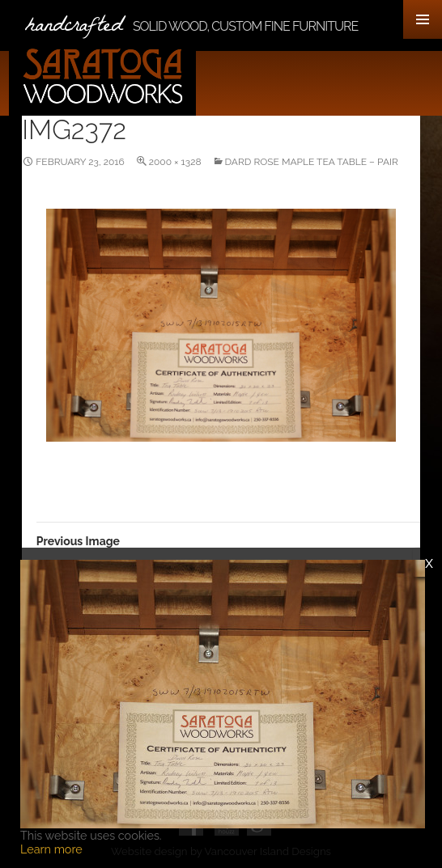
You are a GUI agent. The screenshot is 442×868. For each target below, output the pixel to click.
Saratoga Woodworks (106, 77)
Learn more (51, 849)
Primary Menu (423, 19)
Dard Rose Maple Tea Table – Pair (312, 162)
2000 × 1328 (175, 162)
